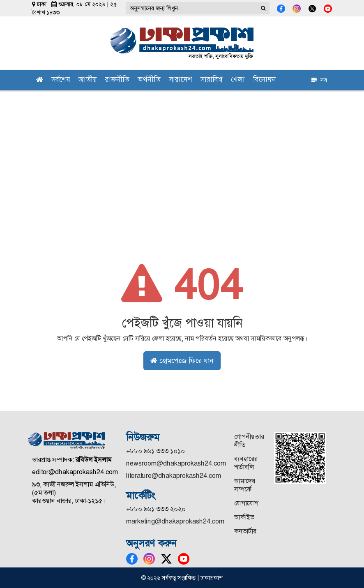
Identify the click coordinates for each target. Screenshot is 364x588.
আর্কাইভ (244, 517)
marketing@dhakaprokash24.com (175, 521)
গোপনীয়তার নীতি (249, 441)
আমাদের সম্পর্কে (245, 485)
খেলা (238, 80)
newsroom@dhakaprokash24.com (176, 463)
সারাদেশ (181, 80)
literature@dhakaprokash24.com (174, 476)
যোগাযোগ (246, 503)
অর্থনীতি (149, 80)
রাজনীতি (117, 80)
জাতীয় (88, 80)
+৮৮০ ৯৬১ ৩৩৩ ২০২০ (156, 509)
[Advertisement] (182, 152)
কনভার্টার (245, 531)
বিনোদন (265, 80)
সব (319, 80)
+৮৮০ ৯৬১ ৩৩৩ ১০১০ (156, 451)
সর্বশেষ (61, 80)
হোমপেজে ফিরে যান (182, 361)
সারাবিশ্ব (212, 80)
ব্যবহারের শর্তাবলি (246, 463)
